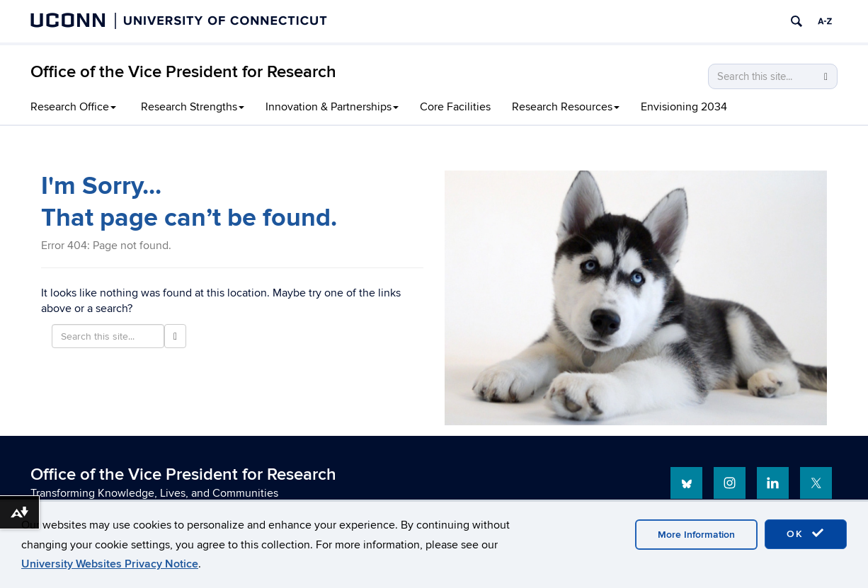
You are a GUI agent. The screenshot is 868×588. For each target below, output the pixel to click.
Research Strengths (193, 107)
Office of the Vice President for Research (183, 72)
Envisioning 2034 (684, 107)
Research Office (73, 107)
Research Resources (566, 107)
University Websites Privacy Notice (110, 564)
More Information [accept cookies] (696, 535)
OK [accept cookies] (806, 534)
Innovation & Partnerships (332, 107)
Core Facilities (455, 107)
